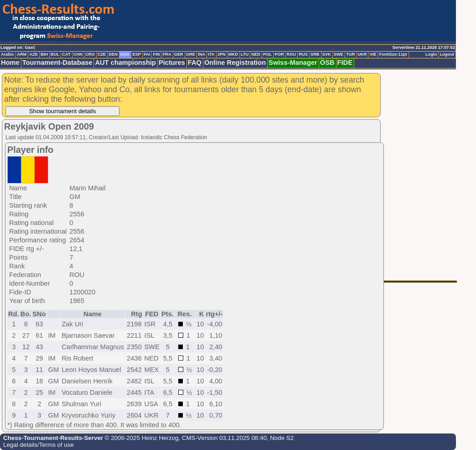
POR (279, 54)
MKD (233, 54)
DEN (113, 54)
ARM (22, 54)
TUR (350, 54)
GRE (191, 54)
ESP (137, 54)
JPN (222, 54)
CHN (78, 54)
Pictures (172, 63)
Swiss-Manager (293, 63)
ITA (211, 54)
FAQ (195, 63)
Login (431, 54)
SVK (327, 54)
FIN (156, 54)
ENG (125, 54)
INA (202, 54)
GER (179, 54)
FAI (147, 54)
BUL (55, 54)
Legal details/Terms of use (39, 445)
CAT (66, 54)
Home (10, 63)
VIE (373, 54)
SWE (339, 54)
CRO (90, 54)
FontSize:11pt (393, 54)
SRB (315, 54)
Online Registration (235, 63)
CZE (102, 54)
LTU (245, 54)
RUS (303, 54)
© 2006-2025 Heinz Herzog (141, 438)
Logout (447, 54)
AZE (34, 54)
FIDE (345, 63)
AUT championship (125, 63)
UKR (362, 54)
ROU (291, 54)
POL (267, 54)
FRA (167, 54)
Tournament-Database (57, 63)
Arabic (8, 54)
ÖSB (327, 63)
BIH (44, 54)
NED (256, 54)
